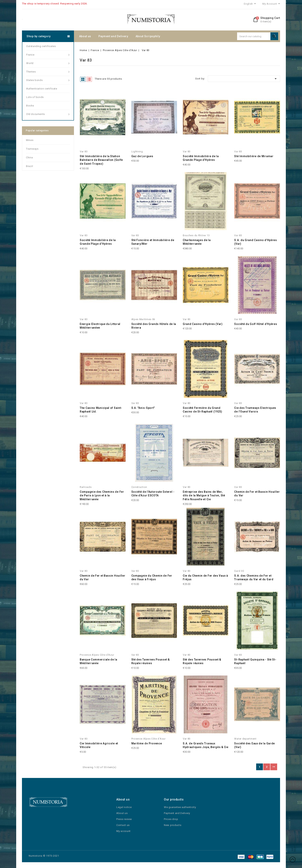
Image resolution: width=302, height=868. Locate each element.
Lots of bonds (35, 97)
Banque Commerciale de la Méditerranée (99, 661)
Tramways (32, 149)
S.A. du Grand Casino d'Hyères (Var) (255, 242)
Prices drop (171, 819)
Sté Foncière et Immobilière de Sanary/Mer (153, 242)
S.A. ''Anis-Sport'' (143, 408)
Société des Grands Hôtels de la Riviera (154, 326)
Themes (48, 72)
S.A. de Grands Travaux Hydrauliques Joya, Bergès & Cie (206, 745)
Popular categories (37, 131)
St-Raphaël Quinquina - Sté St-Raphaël (255, 661)
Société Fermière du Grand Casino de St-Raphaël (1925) (203, 410)
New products (173, 825)
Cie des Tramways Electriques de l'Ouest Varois (255, 410)
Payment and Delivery (113, 36)
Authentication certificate (42, 89)
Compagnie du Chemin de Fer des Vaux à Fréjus (152, 578)
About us (85, 36)
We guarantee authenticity (180, 807)
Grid (83, 79)
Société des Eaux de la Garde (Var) (255, 745)
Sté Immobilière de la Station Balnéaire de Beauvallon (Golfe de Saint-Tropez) (101, 160)
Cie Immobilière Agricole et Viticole (99, 745)
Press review (124, 819)
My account (123, 831)
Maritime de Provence (147, 743)
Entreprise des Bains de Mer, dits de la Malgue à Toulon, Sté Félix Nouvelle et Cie (204, 496)
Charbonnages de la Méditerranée (197, 242)
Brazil (29, 166)
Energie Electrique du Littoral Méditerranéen (100, 326)
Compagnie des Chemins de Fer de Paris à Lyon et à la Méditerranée (102, 496)
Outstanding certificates (41, 46)
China (29, 157)
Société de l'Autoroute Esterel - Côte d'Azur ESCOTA (153, 494)
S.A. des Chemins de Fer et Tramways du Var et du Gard (254, 578)
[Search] (258, 36)
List (89, 79)
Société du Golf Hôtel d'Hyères (256, 324)
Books (30, 106)
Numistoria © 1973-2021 (44, 856)
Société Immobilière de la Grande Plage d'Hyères (201, 158)
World (48, 63)
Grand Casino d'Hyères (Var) (203, 324)
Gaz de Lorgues (142, 156)
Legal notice (124, 807)
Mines (30, 140)
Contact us (123, 825)
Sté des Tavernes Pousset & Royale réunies (151, 661)
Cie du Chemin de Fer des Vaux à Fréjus (205, 578)
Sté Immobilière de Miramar (254, 156)
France (48, 55)
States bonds (48, 80)
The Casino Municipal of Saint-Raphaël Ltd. (101, 410)
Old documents (48, 114)
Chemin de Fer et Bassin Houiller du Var (257, 494)
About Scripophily (148, 36)
